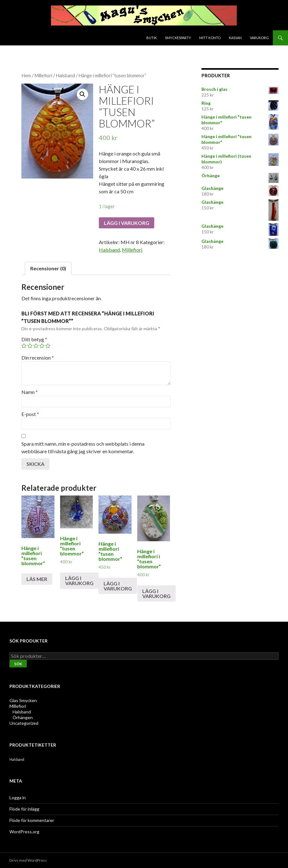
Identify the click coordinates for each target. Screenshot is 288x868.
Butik (152, 38)
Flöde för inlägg (24, 809)
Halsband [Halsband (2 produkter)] (17, 759)
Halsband (65, 75)
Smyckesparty (178, 38)
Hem (26, 75)
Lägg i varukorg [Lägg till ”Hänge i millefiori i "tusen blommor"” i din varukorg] (156, 593)
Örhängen (23, 717)
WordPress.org (24, 832)
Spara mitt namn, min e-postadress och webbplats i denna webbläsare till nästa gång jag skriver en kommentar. (83, 447)
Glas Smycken (23, 700)
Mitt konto (210, 38)
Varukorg (259, 38)
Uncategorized (24, 723)
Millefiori (43, 75)
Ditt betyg (34, 339)
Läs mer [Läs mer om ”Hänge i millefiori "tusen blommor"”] (37, 579)
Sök (18, 664)
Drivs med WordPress (28, 860)
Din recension (38, 358)
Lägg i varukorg (127, 223)
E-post (30, 414)
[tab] (48, 268)
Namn (30, 392)
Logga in (18, 798)
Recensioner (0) (48, 268)
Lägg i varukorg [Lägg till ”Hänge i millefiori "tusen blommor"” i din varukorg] (79, 581)
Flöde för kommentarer (32, 820)
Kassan (235, 38)
